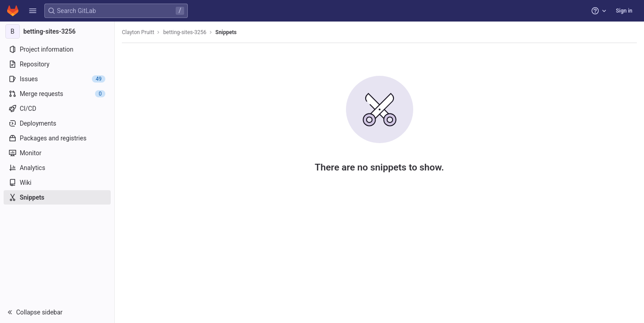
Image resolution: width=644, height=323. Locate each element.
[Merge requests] (57, 94)
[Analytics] (57, 168)
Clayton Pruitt (138, 32)
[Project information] (57, 49)
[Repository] (57, 64)
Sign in (624, 11)
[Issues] (57, 79)
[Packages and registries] (57, 138)
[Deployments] (57, 123)
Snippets (226, 32)
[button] (33, 11)
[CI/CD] (57, 109)
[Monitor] (57, 153)
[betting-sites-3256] (57, 31)
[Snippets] (57, 197)
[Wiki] (57, 183)
